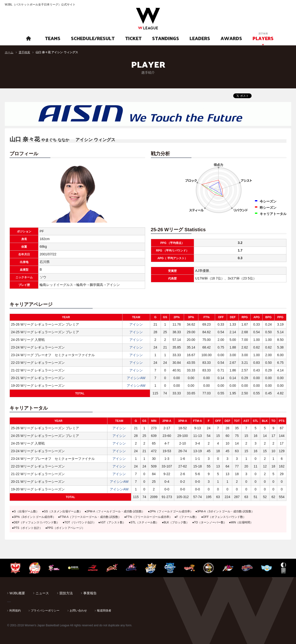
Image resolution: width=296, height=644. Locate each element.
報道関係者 (104, 611)
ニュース (42, 593)
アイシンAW (136, 378)
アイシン (136, 324)
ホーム (9, 52)
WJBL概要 (17, 593)
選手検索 (24, 52)
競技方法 (66, 593)
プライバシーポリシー (45, 611)
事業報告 (90, 593)
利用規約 (15, 611)
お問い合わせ (78, 611)
